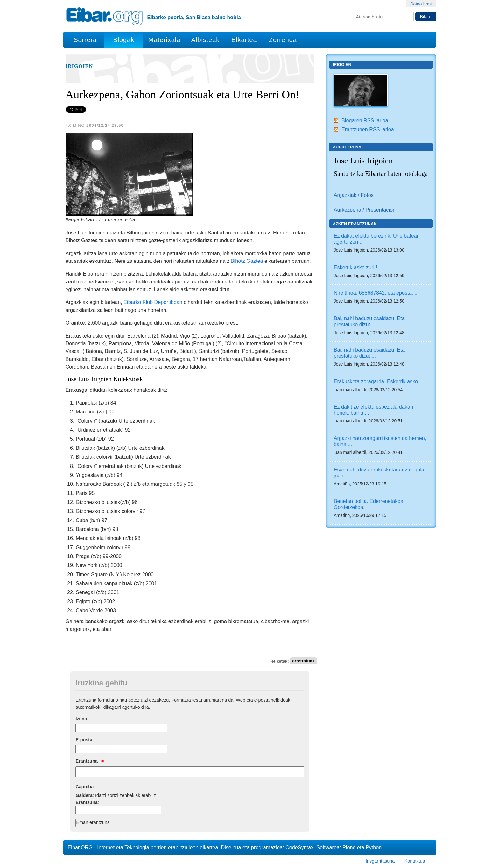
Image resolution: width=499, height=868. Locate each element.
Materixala (164, 40)
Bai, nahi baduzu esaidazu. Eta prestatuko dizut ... (369, 321)
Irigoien (79, 66)
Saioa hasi (421, 4)
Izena (81, 719)
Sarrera (85, 40)
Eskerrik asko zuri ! (356, 267)
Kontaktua (415, 861)
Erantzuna (90, 761)
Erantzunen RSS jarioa (368, 129)
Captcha (84, 787)
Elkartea (244, 40)
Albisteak (205, 40)
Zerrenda (283, 40)
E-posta (84, 740)
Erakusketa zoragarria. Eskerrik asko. (377, 381)
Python (374, 847)
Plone (349, 847)
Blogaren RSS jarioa (365, 120)
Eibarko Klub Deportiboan (153, 302)
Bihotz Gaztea (247, 261)
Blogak (123, 40)
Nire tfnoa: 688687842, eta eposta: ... (376, 293)
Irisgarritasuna (380, 861)
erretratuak (303, 661)
